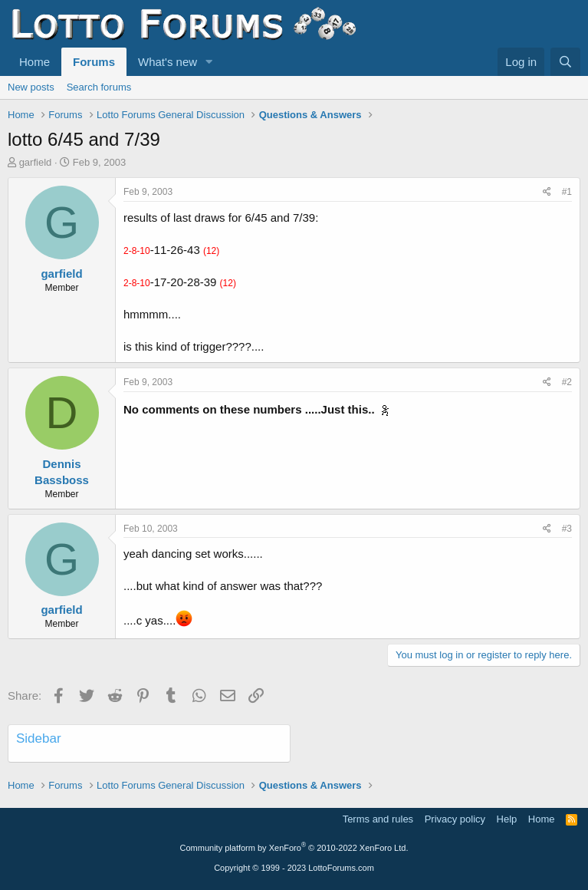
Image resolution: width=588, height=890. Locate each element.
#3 (567, 529)
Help (507, 819)
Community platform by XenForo (294, 848)
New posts (31, 87)
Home (34, 62)
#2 (567, 382)
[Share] (547, 192)
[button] (209, 62)
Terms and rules (378, 819)
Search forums (99, 87)
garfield (36, 162)
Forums (94, 62)
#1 (567, 192)
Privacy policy (455, 819)
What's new (168, 62)
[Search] (565, 62)
